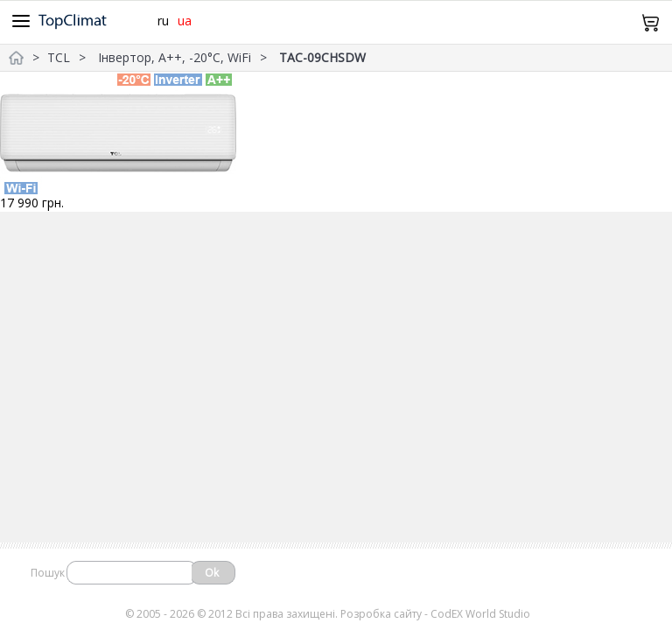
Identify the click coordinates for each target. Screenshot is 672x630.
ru (163, 21)
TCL (59, 57)
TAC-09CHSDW (322, 57)
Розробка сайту (381, 614)
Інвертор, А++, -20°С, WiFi (175, 57)
